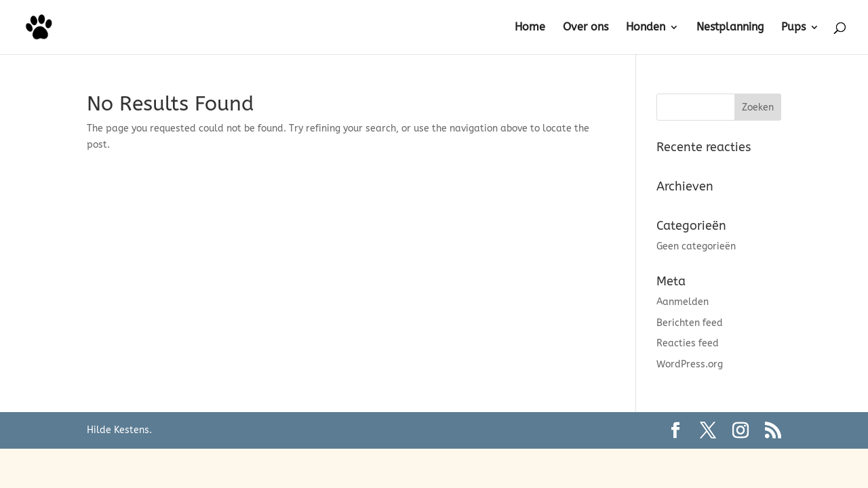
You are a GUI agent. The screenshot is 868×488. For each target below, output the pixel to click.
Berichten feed (690, 323)
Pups (793, 28)
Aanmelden (683, 302)
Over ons (586, 28)
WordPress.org (690, 364)
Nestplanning (730, 28)
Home (530, 28)
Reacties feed (688, 343)
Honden (646, 28)
